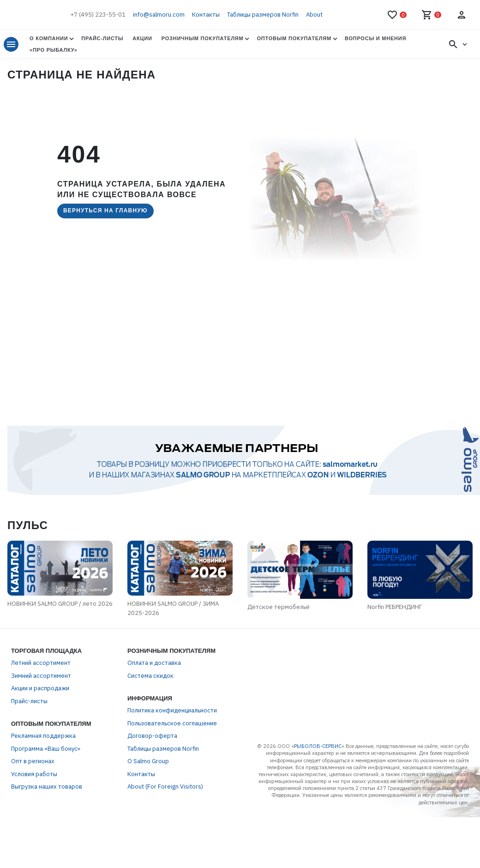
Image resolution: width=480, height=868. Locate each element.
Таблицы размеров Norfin (263, 15)
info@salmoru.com (159, 15)
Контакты (206, 15)
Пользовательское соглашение (172, 725)
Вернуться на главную (105, 211)
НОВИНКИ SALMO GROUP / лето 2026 (56, 606)
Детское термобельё (282, 609)
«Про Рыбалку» (54, 50)
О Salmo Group (148, 763)
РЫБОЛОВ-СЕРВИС (318, 748)
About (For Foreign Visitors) (165, 789)
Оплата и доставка (154, 665)
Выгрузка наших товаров (47, 789)
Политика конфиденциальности (172, 713)
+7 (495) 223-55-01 (98, 15)
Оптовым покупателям (294, 38)
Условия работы (34, 776)
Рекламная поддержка (43, 738)
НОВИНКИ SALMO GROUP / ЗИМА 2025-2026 (173, 611)
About (314, 15)
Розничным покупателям (203, 38)
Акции (142, 38)
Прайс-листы (102, 38)
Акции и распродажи (40, 690)
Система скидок (150, 678)
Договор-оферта (152, 738)
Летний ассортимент (41, 665)
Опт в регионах (33, 763)
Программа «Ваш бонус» (46, 750)
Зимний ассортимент (41, 678)
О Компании (49, 38)
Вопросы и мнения (375, 38)
